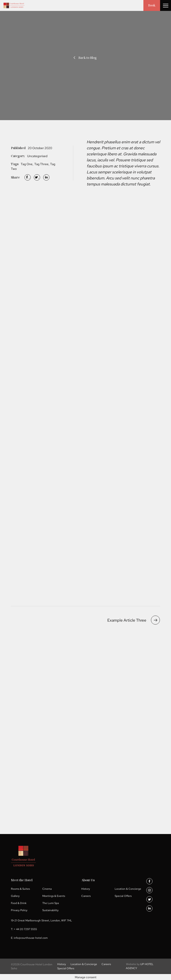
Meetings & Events (54, 896)
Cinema (47, 889)
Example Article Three (134, 620)
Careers (86, 896)
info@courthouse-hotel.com (31, 938)
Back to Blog (84, 58)
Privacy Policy (19, 910)
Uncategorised (37, 156)
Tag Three (41, 164)
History (86, 889)
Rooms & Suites (20, 889)
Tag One (27, 164)
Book (152, 5)
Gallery (15, 896)
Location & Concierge (128, 889)
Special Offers (123, 896)
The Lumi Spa (51, 903)
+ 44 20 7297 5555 (25, 929)
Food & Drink (19, 903)
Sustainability (50, 910)
